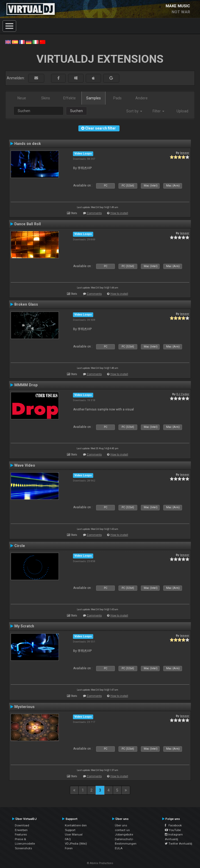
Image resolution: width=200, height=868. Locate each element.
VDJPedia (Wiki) (76, 844)
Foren (69, 848)
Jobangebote (124, 834)
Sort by (134, 111)
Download (22, 825)
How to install (119, 213)
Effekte (70, 98)
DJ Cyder (183, 394)
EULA (119, 848)
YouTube (173, 830)
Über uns (121, 825)
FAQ (68, 839)
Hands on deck (28, 144)
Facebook (173, 825)
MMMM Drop (26, 385)
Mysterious (24, 707)
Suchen (76, 111)
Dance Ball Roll (28, 224)
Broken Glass (26, 304)
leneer (185, 153)
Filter (158, 111)
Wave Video (25, 465)
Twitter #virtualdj (179, 844)
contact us (122, 830)
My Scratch (24, 626)
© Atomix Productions (100, 863)
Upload (182, 111)
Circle (20, 546)
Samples (93, 98)
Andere (142, 98)
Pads (117, 98)
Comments (94, 213)
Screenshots (23, 848)
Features (21, 834)
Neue (22, 98)
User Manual (74, 834)
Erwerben (21, 830)
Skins (46, 98)
